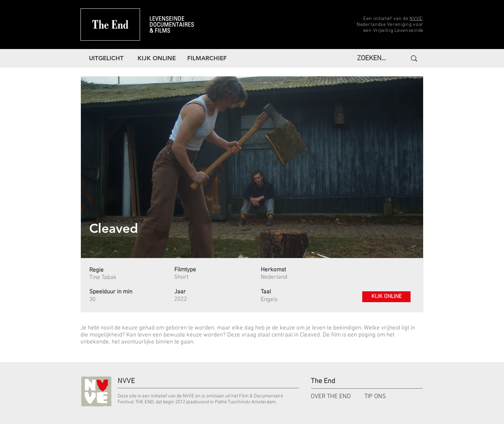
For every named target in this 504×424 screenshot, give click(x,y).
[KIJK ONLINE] (386, 297)
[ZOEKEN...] (373, 58)
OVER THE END (331, 397)
